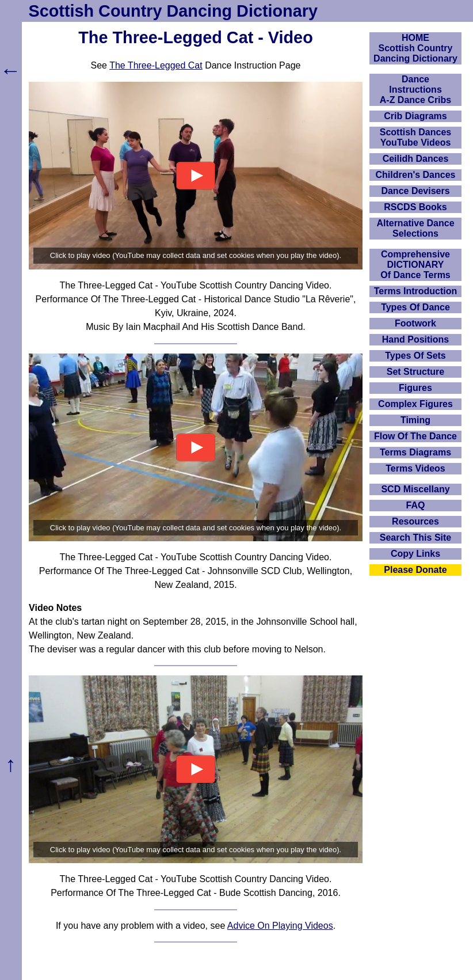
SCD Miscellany (415, 489)
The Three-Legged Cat (156, 65)
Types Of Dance (415, 307)
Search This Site (416, 538)
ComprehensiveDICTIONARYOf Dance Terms (415, 265)
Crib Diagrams (415, 116)
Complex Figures (415, 404)
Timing (415, 420)
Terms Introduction (416, 291)
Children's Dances (416, 175)
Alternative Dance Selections (415, 228)
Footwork (415, 323)
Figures (415, 388)
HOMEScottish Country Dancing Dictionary (415, 48)
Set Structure (415, 372)
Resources (415, 521)
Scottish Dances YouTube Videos (415, 137)
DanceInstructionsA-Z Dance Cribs (415, 90)
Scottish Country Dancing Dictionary (173, 11)
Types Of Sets (415, 356)
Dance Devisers (415, 191)
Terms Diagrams (415, 452)
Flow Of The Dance (415, 436)
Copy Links (415, 554)
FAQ (416, 505)
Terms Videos (415, 468)
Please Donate (415, 570)
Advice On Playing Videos (280, 926)
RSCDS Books (415, 207)
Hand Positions (415, 339)
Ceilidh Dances (416, 159)
